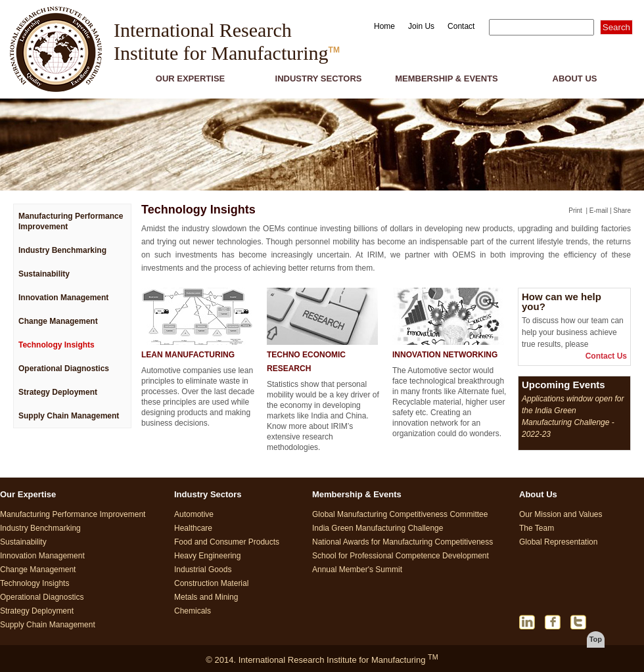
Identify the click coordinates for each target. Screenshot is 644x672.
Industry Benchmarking (62, 250)
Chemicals (193, 611)
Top (596, 639)
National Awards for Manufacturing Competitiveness (402, 542)
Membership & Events (447, 78)
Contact (461, 26)
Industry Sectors (319, 78)
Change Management (58, 321)
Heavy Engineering (207, 556)
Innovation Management (63, 298)
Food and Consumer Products (227, 542)
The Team (537, 528)
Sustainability (44, 274)
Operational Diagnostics (64, 369)
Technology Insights (57, 345)
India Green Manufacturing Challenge (378, 528)
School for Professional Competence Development (401, 556)
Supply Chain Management (69, 416)
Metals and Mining (206, 597)
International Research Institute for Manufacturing (227, 41)
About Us (575, 78)
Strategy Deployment (58, 392)
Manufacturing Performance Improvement (71, 221)
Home (384, 26)
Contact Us (606, 356)
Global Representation (558, 542)
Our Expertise (190, 78)
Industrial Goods (203, 570)
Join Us (421, 26)
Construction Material (211, 583)
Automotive (194, 514)
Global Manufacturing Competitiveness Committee (400, 514)
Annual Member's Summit (357, 570)
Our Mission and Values (561, 514)
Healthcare (193, 528)
